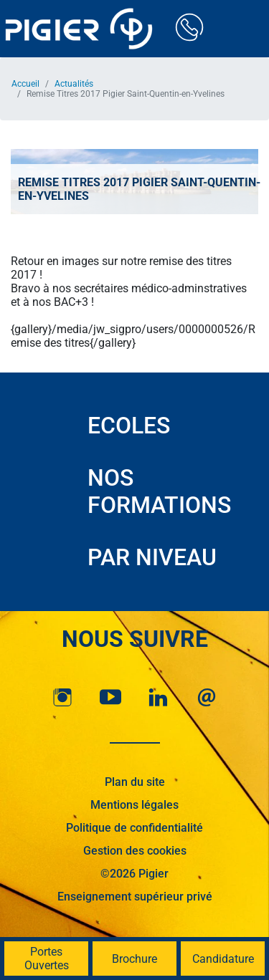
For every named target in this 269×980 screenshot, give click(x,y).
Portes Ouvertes (47, 959)
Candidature (223, 959)
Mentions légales (134, 805)
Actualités (74, 84)
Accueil (25, 84)
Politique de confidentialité (134, 828)
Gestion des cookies (135, 851)
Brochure (134, 959)
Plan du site (135, 782)
